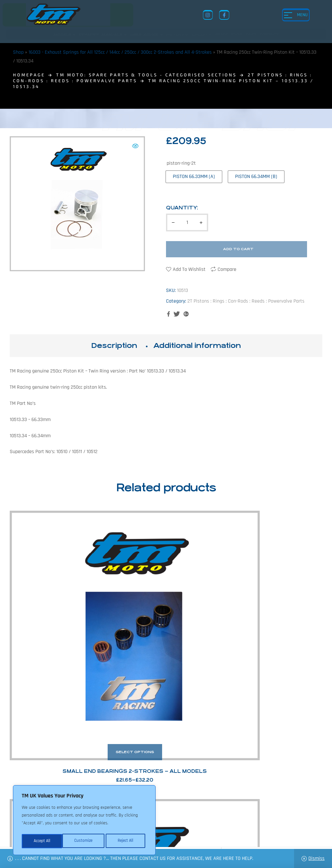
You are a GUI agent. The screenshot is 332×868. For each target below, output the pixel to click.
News (165, 816)
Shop (18, 52)
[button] (135, 146)
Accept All (127, 841)
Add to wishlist (189, 269)
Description (114, 345)
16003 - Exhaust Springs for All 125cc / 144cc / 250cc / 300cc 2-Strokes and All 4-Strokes (120, 52)
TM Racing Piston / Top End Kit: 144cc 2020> (287, 598)
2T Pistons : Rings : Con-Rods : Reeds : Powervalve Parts (246, 301)
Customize (42, 841)
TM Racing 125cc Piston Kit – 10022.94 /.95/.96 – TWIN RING (206, 598)
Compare (227, 269)
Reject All (85, 841)
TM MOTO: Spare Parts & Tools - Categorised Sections (146, 75)
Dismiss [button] (316, 858)
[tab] (114, 346)
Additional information (197, 345)
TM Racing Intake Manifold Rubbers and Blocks (126, 598)
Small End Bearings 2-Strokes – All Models (45, 598)
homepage (29, 75)
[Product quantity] (187, 223)
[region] (84, 821)
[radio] (194, 177)
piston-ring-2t (181, 163)
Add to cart (238, 249)
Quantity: (182, 208)
